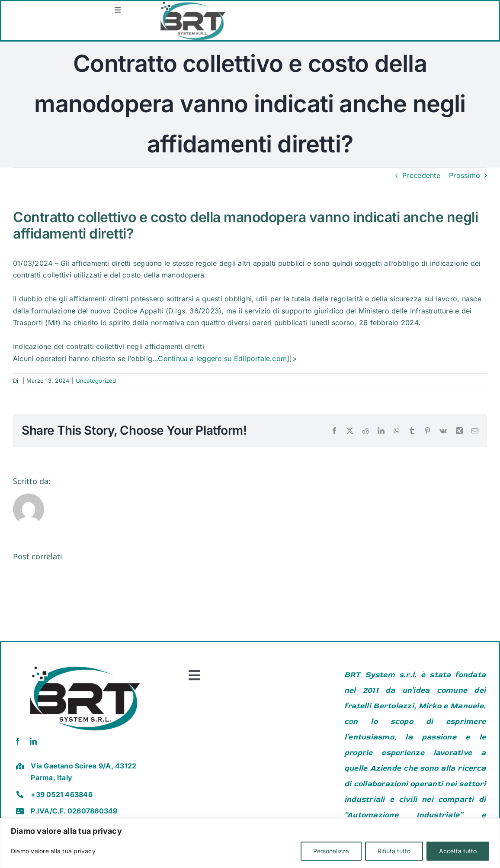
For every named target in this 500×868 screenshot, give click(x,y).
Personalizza (331, 851)
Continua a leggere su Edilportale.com (222, 358)
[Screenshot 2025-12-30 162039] (378, 5)
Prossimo (465, 175)
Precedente (421, 175)
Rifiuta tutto (394, 851)
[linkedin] (33, 741)
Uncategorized (96, 381)
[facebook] (18, 741)
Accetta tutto (458, 851)
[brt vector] (85, 663)
